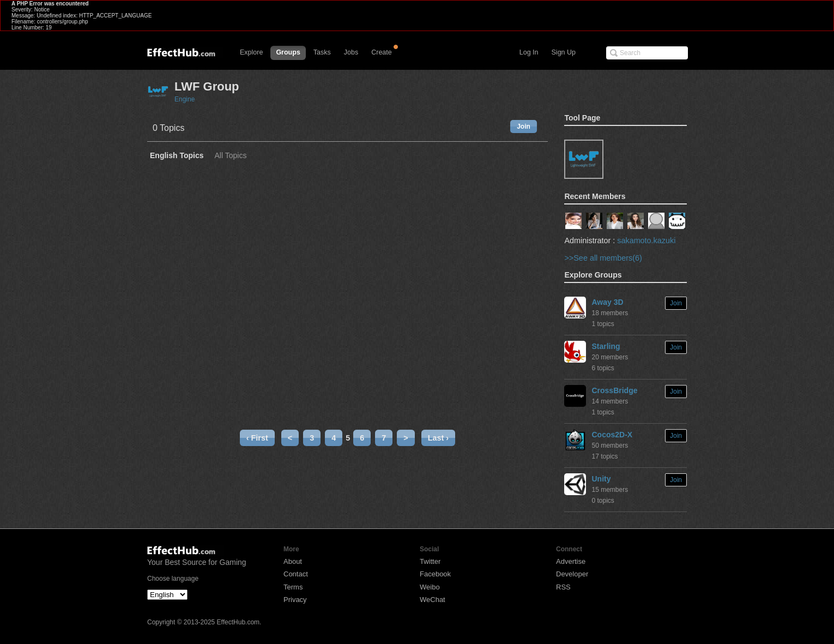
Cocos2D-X (612, 435)
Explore (251, 52)
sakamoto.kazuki (646, 240)
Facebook (435, 574)
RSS (563, 587)
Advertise (571, 561)
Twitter (430, 561)
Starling (606, 346)
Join (524, 127)
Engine (185, 99)
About (293, 561)
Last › (438, 438)
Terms (293, 587)
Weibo (430, 587)
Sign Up (564, 52)
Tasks (322, 52)
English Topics (177, 156)
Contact (296, 574)
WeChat (433, 600)
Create (382, 52)
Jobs (351, 52)
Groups (288, 52)
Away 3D (607, 302)
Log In (529, 52)
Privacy (295, 600)
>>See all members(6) (603, 258)
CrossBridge (614, 390)
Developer (572, 574)
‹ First (257, 438)
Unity (601, 479)
